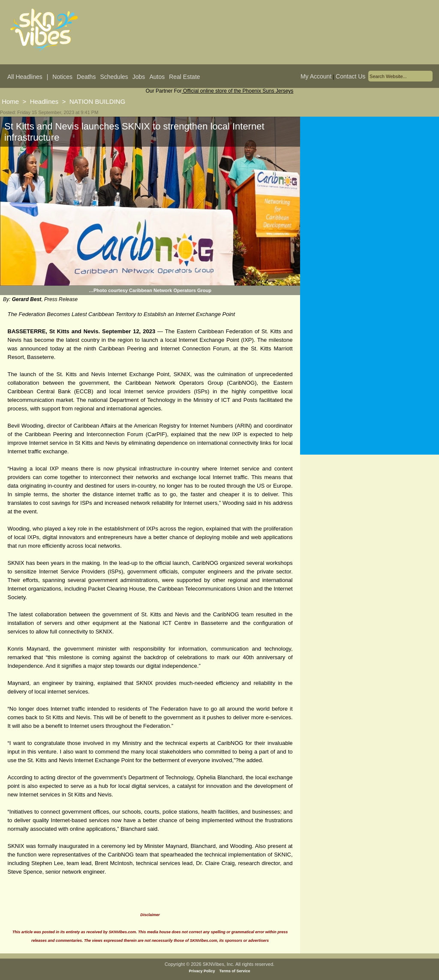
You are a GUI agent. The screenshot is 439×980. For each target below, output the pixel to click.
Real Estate (184, 77)
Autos (157, 77)
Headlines (44, 101)
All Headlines (25, 77)
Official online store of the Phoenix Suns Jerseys (238, 91)
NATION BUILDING (98, 101)
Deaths (86, 77)
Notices (62, 77)
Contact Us (350, 76)
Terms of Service (235, 971)
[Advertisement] (370, 201)
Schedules (114, 77)
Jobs (139, 77)
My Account (316, 76)
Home (10, 101)
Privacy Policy (202, 971)
